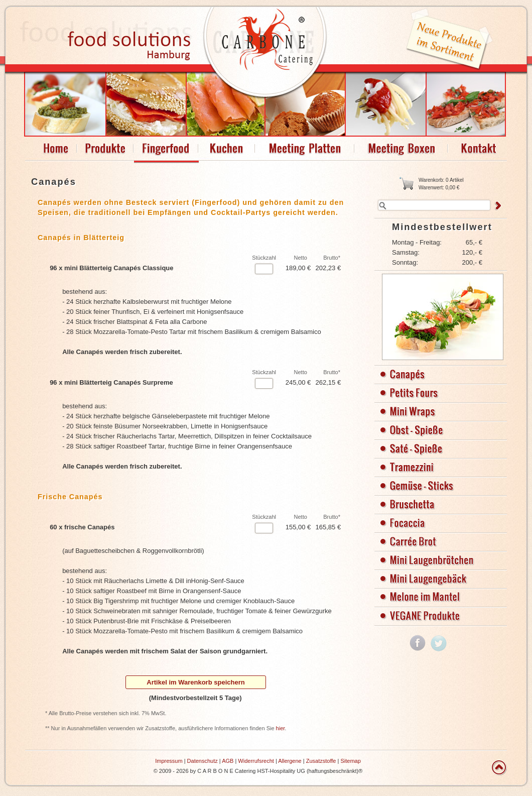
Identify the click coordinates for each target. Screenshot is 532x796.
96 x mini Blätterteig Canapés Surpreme (111, 382)
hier (281, 728)
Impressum (169, 761)
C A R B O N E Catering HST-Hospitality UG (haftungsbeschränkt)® (280, 771)
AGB (228, 761)
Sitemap (350, 761)
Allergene (290, 761)
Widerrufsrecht (256, 761)
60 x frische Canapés (82, 527)
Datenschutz (203, 761)
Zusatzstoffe (321, 761)
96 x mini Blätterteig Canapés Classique (111, 268)
